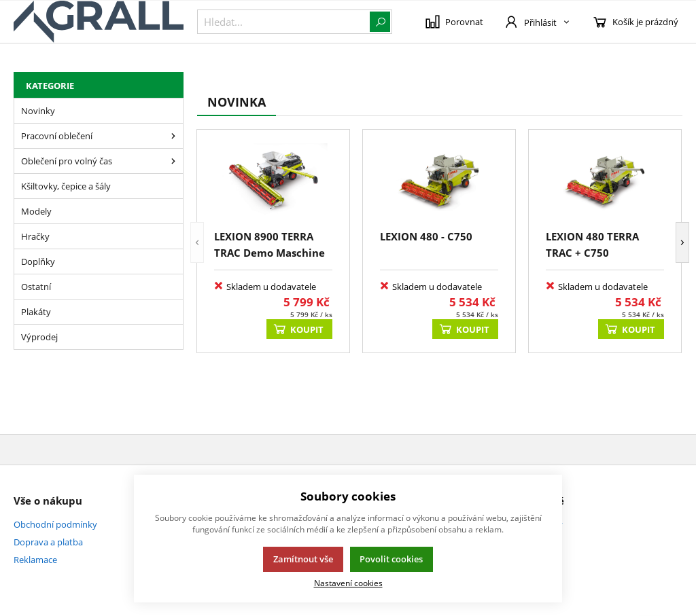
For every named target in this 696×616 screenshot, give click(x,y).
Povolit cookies (391, 559)
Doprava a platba (48, 542)
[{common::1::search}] (295, 22)
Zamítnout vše (303, 559)
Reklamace (35, 560)
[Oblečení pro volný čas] (173, 161)
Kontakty (544, 524)
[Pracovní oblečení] (173, 136)
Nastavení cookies (348, 583)
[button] (197, 242)
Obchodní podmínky (55, 524)
